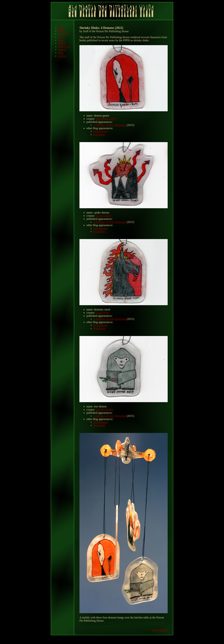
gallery (62, 43)
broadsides (99, 134)
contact (62, 50)
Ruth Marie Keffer (106, 119)
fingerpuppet (101, 131)
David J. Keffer (104, 410)
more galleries (160, 630)
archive (62, 56)
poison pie (64, 46)
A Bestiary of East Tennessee (110, 125)
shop (61, 40)
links (61, 53)
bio (60, 37)
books (61, 31)
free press (64, 34)
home (61, 28)
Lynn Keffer (103, 313)
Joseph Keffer (104, 216)
